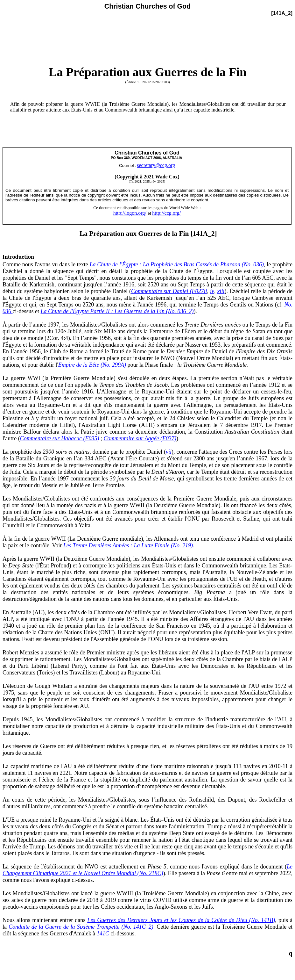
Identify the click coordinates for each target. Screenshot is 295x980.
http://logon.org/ (130, 213)
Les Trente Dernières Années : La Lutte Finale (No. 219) (128, 545)
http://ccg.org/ (166, 213)
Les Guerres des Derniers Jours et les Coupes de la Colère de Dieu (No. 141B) (181, 920)
